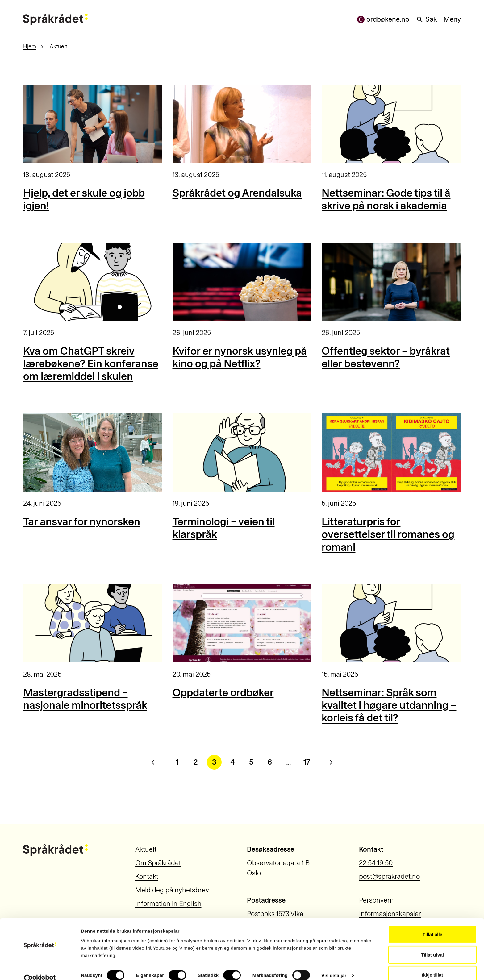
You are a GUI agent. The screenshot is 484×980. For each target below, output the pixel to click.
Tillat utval (432, 943)
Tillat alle (432, 923)
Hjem (30, 46)
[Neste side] (330, 762)
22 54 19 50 (376, 863)
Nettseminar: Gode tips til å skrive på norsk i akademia (386, 199)
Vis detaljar (334, 964)
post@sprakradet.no (389, 876)
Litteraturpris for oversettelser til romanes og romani (388, 534)
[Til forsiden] (55, 19)
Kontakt (147, 876)
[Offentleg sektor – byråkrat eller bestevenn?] (391, 282)
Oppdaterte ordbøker (223, 693)
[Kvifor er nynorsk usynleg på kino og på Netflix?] (242, 282)
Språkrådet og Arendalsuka (237, 193)
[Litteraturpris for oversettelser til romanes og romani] (391, 452)
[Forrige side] (154, 762)
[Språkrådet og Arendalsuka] (242, 124)
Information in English (168, 904)
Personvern (376, 900)
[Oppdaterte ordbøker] (242, 623)
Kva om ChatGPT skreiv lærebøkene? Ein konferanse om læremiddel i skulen (91, 364)
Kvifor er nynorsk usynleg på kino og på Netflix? (240, 357)
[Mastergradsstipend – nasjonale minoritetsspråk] (93, 623)
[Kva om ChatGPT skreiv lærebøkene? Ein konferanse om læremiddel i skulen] (93, 282)
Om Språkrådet (158, 863)
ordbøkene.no (383, 19)
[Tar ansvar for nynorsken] (93, 452)
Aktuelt (146, 849)
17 (307, 762)
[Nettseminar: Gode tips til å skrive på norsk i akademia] (391, 124)
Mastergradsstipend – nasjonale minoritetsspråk (85, 699)
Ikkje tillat (432, 963)
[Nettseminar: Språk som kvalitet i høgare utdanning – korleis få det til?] (391, 623)
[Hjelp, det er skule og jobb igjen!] (93, 124)
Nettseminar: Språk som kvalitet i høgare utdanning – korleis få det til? (389, 705)
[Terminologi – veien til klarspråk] (242, 452)
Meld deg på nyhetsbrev (172, 890)
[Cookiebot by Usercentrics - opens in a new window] (40, 968)
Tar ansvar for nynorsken (82, 522)
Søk (426, 19)
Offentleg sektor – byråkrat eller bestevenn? (386, 357)
